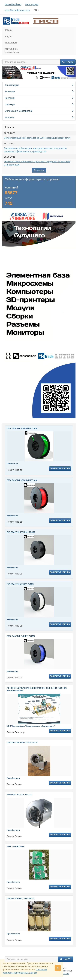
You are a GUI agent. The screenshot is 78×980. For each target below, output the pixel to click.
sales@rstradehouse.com (17, 10)
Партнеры (39, 104)
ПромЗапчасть (14, 778)
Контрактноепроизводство (12, 50)
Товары (9, 30)
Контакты (39, 117)
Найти (68, 62)
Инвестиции (11, 43)
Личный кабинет (13, 4)
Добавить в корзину (60, 469)
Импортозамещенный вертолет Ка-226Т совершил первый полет (37, 138)
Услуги (8, 36)
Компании (39, 98)
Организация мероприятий (39, 111)
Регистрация (32, 4)
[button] (8, 73)
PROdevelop (12, 464)
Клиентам (39, 91)
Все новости (39, 170)
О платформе (39, 85)
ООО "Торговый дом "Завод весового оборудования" (31, 726)
